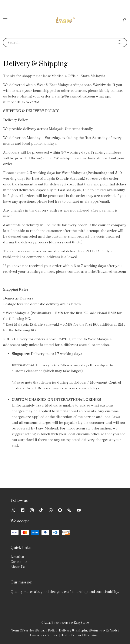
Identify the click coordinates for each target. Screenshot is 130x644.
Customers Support (45, 635)
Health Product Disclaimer (80, 635)
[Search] (120, 42)
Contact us (19, 562)
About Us (18, 567)
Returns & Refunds (104, 631)
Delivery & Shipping (74, 631)
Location (17, 557)
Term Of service (23, 631)
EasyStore (81, 623)
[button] (5, 20)
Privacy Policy (47, 631)
